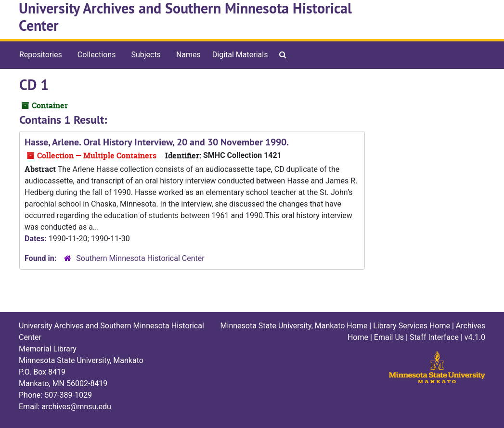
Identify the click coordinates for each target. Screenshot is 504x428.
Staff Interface (434, 337)
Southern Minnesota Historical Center (140, 258)
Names (188, 55)
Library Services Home (412, 326)
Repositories (41, 55)
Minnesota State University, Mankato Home (294, 326)
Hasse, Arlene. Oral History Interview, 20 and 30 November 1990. (157, 142)
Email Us (389, 337)
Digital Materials (240, 55)
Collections (97, 55)
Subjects (146, 55)
